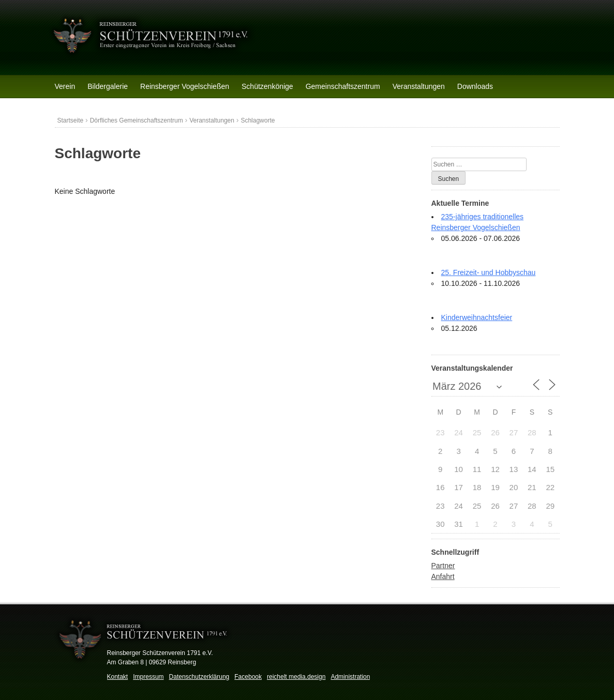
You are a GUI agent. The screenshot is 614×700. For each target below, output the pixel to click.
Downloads (475, 86)
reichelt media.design (296, 677)
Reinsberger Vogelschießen (185, 86)
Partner (443, 566)
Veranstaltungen (419, 86)
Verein (65, 86)
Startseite (71, 120)
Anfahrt (443, 576)
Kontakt (118, 677)
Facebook (248, 677)
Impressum (148, 677)
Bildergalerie (108, 86)
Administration (350, 677)
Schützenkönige (267, 86)
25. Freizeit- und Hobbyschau (489, 272)
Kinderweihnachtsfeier (477, 317)
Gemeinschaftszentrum (343, 86)
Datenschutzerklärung (199, 677)
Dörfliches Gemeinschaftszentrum (137, 120)
